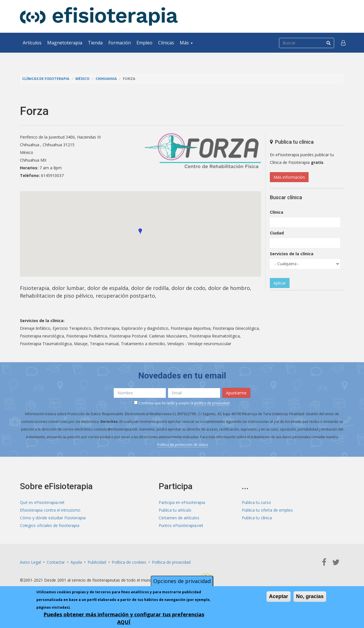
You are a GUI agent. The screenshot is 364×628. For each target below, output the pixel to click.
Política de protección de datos (183, 445)
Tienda (95, 43)
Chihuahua (106, 79)
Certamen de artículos (179, 518)
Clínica (277, 212)
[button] (343, 43)
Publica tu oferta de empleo (267, 510)
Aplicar (280, 283)
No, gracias (310, 596)
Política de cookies (129, 562)
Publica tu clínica (257, 518)
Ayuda (76, 562)
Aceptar (279, 596)
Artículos (32, 43)
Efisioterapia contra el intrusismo (50, 510)
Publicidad (97, 562)
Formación (120, 43)
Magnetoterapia (65, 43)
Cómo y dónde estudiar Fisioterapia (53, 518)
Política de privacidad (171, 562)
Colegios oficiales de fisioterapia (50, 525)
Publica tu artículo (175, 510)
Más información (289, 177)
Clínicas (166, 43)
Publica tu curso (256, 502)
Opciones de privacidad (182, 581)
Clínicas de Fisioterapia (46, 79)
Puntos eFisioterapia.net (181, 525)
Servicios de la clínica (292, 254)
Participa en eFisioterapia (182, 502)
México (82, 79)
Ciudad (277, 233)
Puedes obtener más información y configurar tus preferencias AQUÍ (124, 618)
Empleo (144, 43)
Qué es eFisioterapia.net (42, 502)
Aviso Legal (30, 562)
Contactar (56, 562)
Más (186, 43)
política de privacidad (212, 403)
